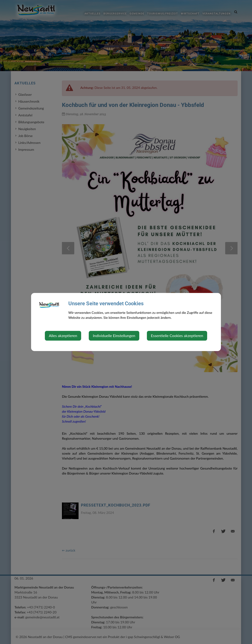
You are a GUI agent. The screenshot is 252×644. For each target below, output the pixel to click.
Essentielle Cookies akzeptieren (177, 336)
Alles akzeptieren (63, 336)
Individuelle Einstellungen (114, 336)
